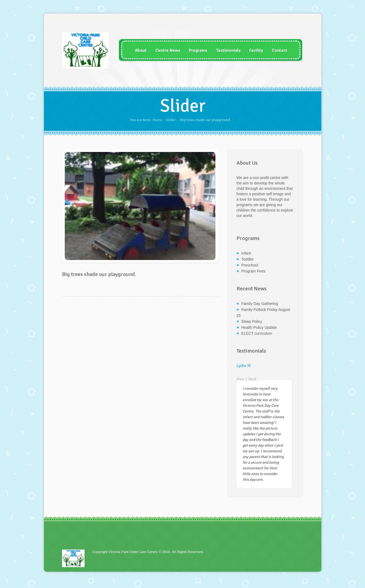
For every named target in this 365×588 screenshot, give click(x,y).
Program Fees (253, 271)
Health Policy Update (259, 327)
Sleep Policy (252, 321)
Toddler (248, 259)
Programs (195, 50)
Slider (171, 120)
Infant (246, 253)
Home (157, 120)
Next (253, 379)
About (138, 50)
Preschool (250, 265)
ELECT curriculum (257, 333)
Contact (276, 50)
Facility (253, 50)
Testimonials (225, 50)
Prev (240, 379)
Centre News (164, 50)
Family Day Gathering (260, 304)
